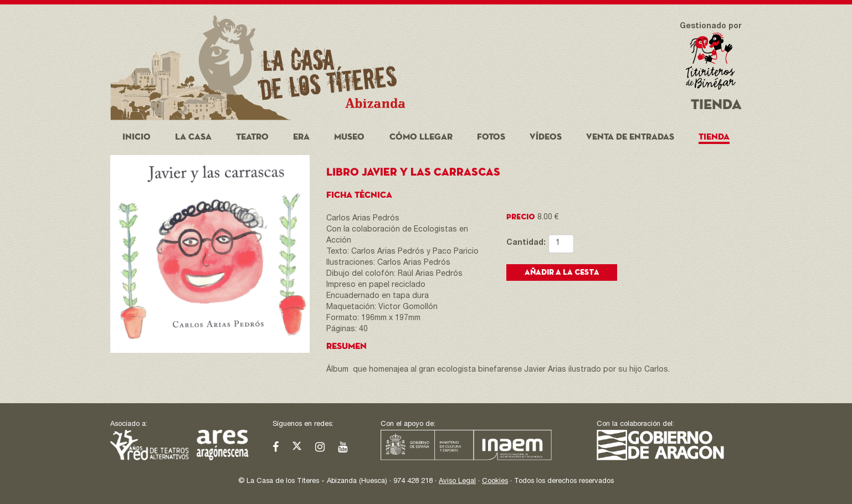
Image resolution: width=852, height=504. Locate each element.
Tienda (714, 137)
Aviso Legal (457, 482)
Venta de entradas (630, 137)
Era (301, 137)
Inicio (137, 137)
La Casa (193, 137)
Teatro (252, 137)
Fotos (491, 137)
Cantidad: (519, 243)
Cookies (495, 482)
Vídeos (546, 137)
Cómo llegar (421, 137)
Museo (349, 137)
